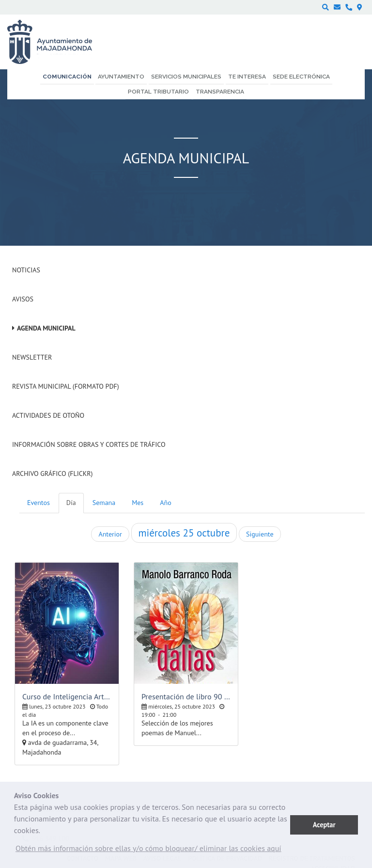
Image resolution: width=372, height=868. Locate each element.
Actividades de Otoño (48, 415)
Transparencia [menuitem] (220, 92)
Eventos (39, 503)
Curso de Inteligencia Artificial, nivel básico (67, 696)
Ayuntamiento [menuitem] (121, 77)
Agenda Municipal (46, 328)
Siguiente (260, 534)
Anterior (110, 534)
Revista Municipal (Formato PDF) (66, 386)
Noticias (26, 270)
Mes (138, 503)
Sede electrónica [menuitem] (301, 77)
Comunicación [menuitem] (67, 77)
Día (71, 503)
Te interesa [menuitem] (247, 77)
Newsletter (32, 357)
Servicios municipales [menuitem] (186, 77)
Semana (104, 503)
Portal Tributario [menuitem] (158, 92)
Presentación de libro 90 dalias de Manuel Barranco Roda (186, 696)
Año (165, 503)
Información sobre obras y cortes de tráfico (89, 444)
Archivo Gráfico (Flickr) (53, 473)
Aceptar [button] (324, 825)
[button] (148, 851)
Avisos (23, 299)
